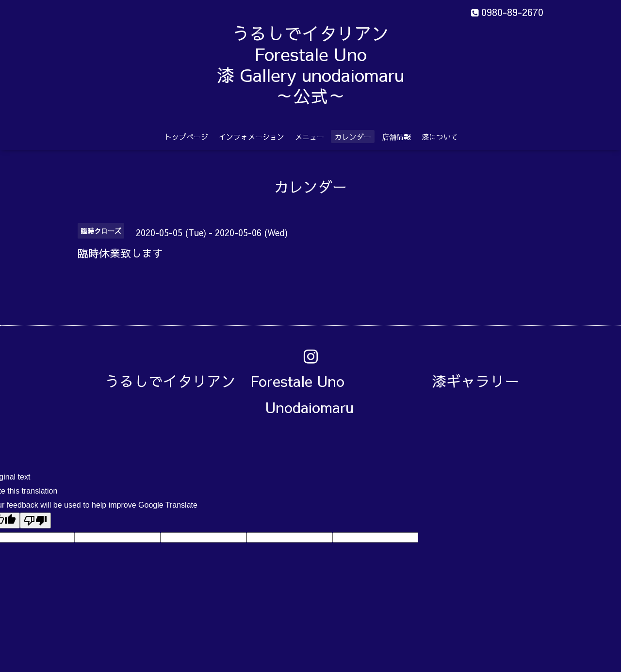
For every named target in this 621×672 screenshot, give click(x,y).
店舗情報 (396, 136)
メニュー (310, 136)
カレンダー (353, 136)
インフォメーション (252, 136)
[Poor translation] (35, 520)
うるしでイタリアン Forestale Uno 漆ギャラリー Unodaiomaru (319, 394)
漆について (440, 136)
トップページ (186, 136)
